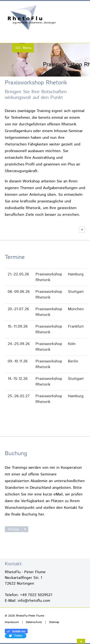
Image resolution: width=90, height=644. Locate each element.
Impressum (12, 622)
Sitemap (54, 622)
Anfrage (14, 529)
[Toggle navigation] (23, 48)
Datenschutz (34, 622)
